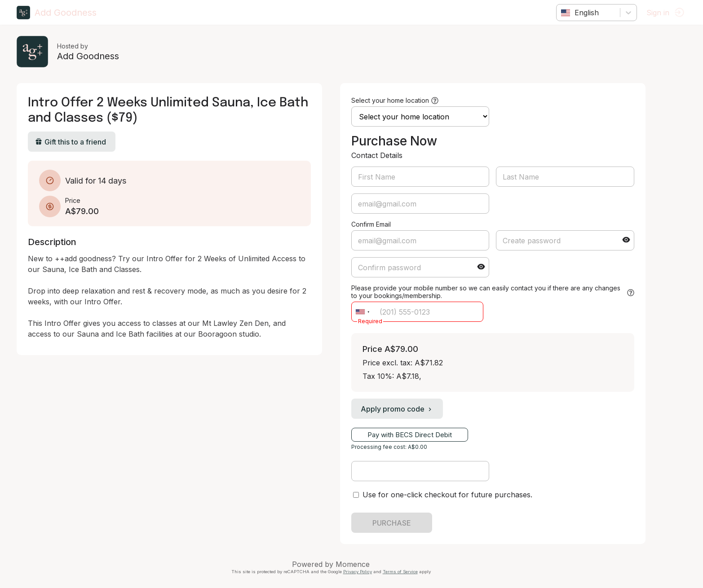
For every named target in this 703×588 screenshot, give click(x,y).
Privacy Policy (359, 572)
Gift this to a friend (72, 142)
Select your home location (391, 100)
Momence (354, 564)
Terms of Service (402, 572)
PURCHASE (393, 523)
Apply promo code (398, 409)
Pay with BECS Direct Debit (411, 435)
